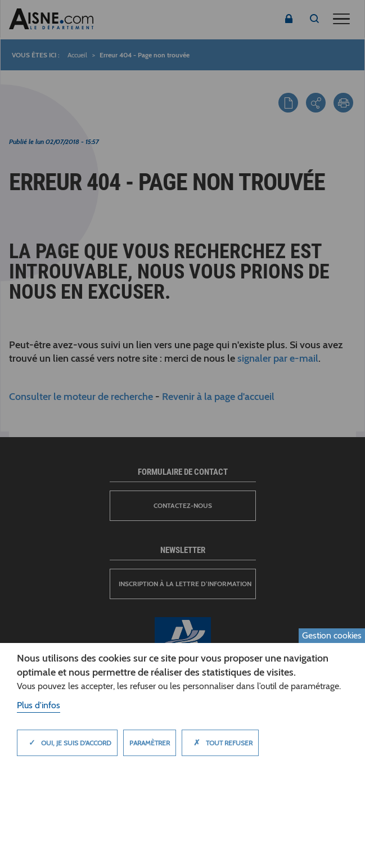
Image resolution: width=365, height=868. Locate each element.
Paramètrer (150, 743)
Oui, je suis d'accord (67, 743)
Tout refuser (220, 743)
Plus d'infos (39, 705)
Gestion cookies (332, 635)
